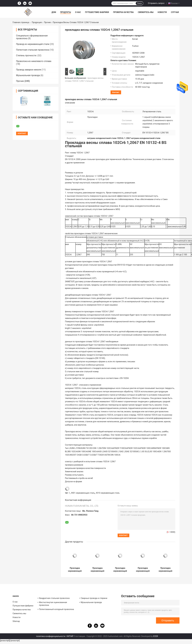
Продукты (66, 12)
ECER (156, 636)
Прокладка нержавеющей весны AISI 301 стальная (75, 570)
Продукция (37, 22)
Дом (54, 12)
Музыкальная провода (28, 75)
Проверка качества (123, 12)
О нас (78, 12)
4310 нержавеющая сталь (108, 493)
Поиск (139, 3)
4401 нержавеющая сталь (83, 493)
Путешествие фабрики (97, 12)
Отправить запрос (156, 3)
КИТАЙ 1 (71, 636)
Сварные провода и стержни (94, 598)
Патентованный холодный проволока (57, 609)
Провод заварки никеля (29, 70)
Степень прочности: (26, 55)
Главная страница (21, 22)
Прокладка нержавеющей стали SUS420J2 (97, 570)
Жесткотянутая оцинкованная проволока (53, 604)
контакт (116, 92)
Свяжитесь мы (146, 12)
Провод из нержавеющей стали (33, 44)
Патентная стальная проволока (33, 50)
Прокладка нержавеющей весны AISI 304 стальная (120, 570)
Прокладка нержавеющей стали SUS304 (165, 570)
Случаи (175, 12)
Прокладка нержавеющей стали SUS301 (143, 570)
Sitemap (16, 621)
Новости (162, 12)
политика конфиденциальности (51, 636)
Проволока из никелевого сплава (34, 61)
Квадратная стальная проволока (54, 598)
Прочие (47, 22)
